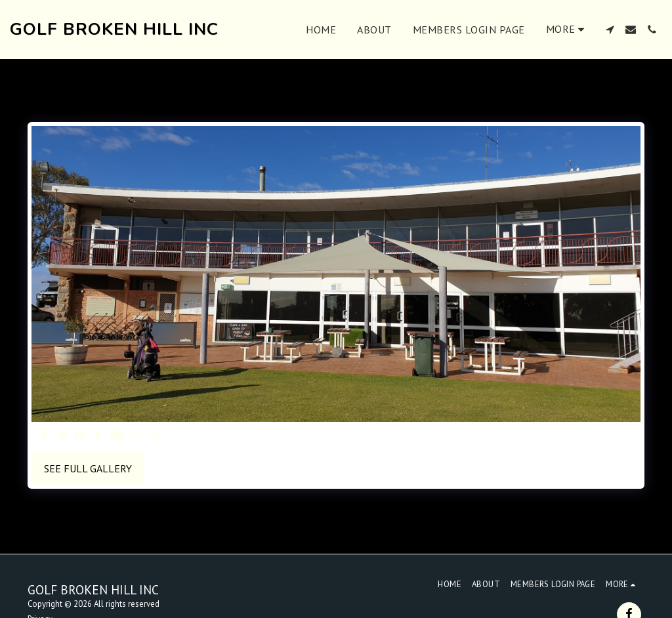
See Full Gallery (88, 468)
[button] (610, 30)
